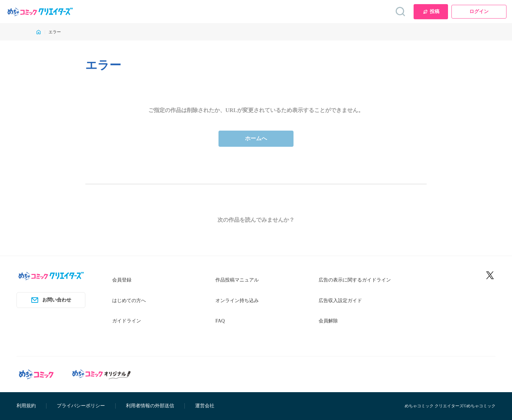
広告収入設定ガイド (340, 301)
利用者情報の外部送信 (150, 406)
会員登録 (122, 280)
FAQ (220, 321)
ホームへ (256, 138)
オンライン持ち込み (237, 301)
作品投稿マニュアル (237, 280)
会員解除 (328, 321)
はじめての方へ (129, 301)
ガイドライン (127, 321)
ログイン (479, 12)
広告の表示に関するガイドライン (355, 280)
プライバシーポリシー (81, 406)
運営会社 (205, 406)
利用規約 (26, 406)
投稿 (431, 12)
